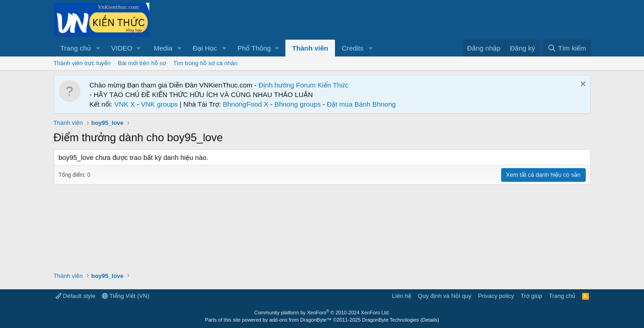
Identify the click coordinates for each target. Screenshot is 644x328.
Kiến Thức (333, 85)
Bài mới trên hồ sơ (142, 63)
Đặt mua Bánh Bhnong (361, 104)
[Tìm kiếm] (567, 48)
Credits (353, 48)
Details (430, 320)
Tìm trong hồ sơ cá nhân (205, 63)
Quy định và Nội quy (445, 296)
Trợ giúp (531, 296)
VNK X (124, 104)
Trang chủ (76, 48)
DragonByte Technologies (390, 320)
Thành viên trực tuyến (82, 63)
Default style (76, 296)
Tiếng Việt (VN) (126, 296)
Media (163, 48)
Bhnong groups (298, 104)
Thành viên (310, 48)
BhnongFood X (246, 104)
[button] (98, 48)
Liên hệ (401, 296)
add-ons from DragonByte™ (301, 320)
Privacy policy (496, 296)
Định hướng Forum (287, 85)
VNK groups (160, 104)
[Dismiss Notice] (582, 85)
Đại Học (205, 48)
